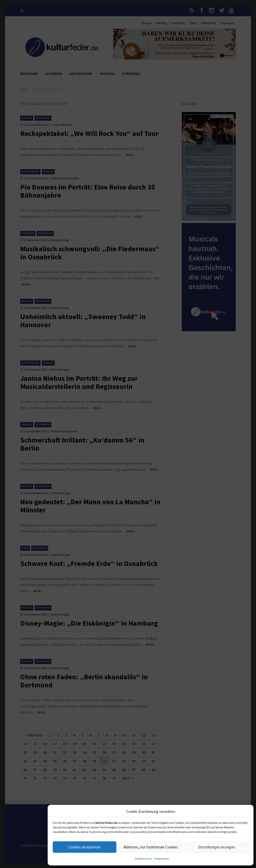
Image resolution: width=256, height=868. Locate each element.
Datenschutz (143, 858)
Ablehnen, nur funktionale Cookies (151, 847)
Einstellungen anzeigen (217, 847)
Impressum (162, 858)
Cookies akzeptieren (84, 847)
